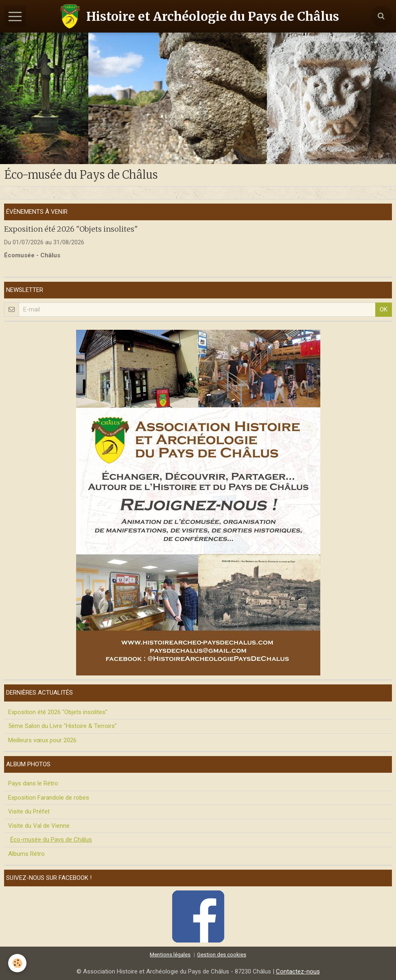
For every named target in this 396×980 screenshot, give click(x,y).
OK (384, 309)
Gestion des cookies (222, 954)
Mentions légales (170, 954)
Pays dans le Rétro (33, 783)
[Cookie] (17, 963)
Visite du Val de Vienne (39, 826)
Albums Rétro (26, 854)
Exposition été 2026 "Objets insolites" (71, 229)
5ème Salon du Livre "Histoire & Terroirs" (62, 726)
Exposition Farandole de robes (49, 798)
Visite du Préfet (29, 811)
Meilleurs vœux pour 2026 (42, 740)
